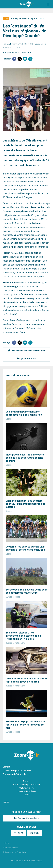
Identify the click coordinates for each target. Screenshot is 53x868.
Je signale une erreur (27, 358)
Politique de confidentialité (15, 852)
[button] (48, 4)
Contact (6, 767)
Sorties (6, 802)
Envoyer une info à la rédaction (17, 774)
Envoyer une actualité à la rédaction (29, 351)
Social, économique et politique (27, 785)
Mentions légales (10, 848)
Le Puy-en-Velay (20, 19)
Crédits (6, 843)
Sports (34, 19)
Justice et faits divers (26, 791)
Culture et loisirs (26, 788)
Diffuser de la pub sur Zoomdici (17, 771)
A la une (26, 781)
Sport (42, 19)
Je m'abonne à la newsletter (27, 818)
